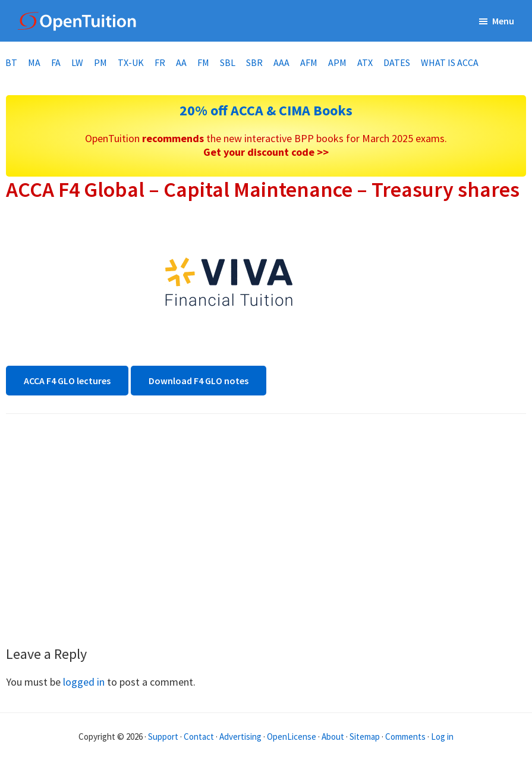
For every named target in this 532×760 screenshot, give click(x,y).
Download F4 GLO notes (199, 381)
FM (203, 62)
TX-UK (131, 62)
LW (77, 62)
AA (181, 62)
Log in (442, 737)
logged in (84, 682)
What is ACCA (450, 62)
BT (11, 62)
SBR (254, 62)
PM (100, 62)
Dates (397, 62)
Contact (199, 737)
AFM (309, 62)
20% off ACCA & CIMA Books (266, 110)
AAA (281, 62)
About (333, 737)
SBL (228, 62)
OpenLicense (292, 737)
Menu (503, 21)
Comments (406, 737)
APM (337, 62)
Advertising (240, 737)
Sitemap (365, 737)
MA (34, 62)
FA (56, 62)
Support (163, 737)
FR (160, 62)
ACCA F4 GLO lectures (67, 381)
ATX (365, 62)
